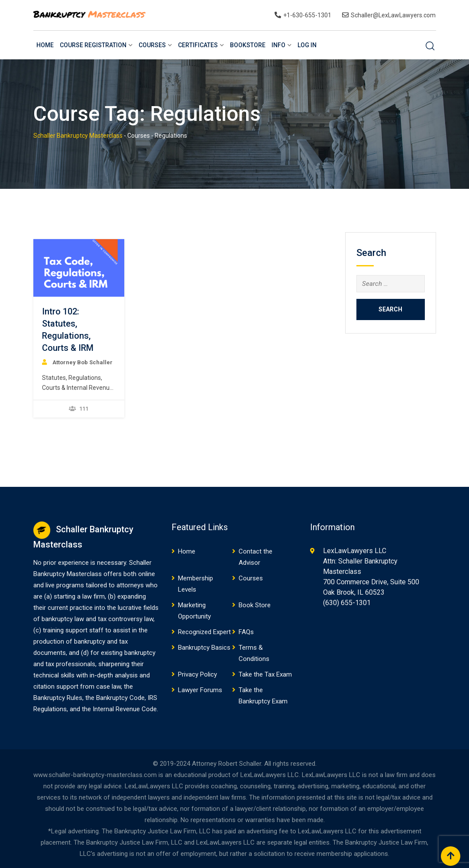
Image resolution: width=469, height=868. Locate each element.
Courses (152, 45)
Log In (307, 45)
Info (278, 45)
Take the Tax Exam (265, 674)
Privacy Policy (197, 674)
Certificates (198, 45)
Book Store (255, 605)
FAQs (246, 632)
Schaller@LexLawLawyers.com (393, 15)
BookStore (248, 45)
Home (45, 45)
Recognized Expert (204, 632)
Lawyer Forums (200, 690)
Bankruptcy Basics (204, 648)
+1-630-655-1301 (307, 15)
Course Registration (93, 45)
